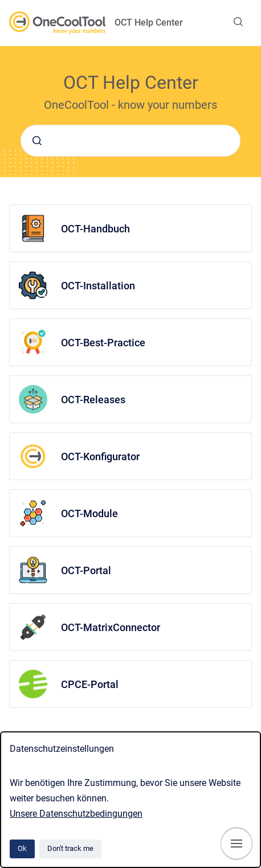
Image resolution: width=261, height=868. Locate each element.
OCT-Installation (98, 286)
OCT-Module (89, 513)
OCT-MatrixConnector (111, 627)
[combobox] (130, 141)
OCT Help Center (149, 22)
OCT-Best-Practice (103, 343)
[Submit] (37, 141)
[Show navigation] (236, 844)
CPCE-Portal (90, 684)
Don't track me (70, 848)
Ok (22, 848)
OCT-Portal (86, 570)
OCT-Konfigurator (100, 456)
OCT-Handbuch (95, 229)
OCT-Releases (93, 400)
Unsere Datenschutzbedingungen (76, 814)
